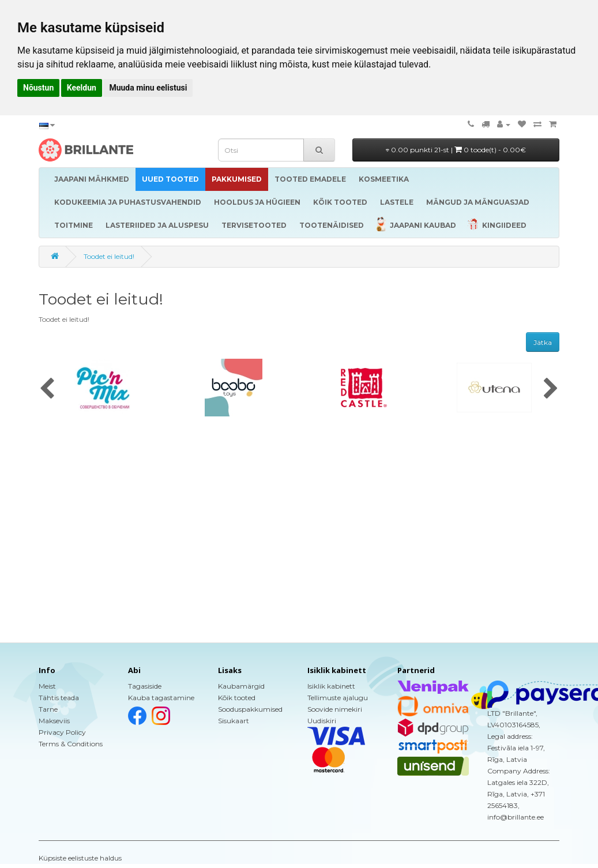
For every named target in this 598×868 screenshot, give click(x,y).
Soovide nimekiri (335, 709)
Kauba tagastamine (161, 698)
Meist (47, 686)
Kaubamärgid (241, 686)
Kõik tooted (237, 698)
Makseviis (54, 721)
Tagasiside (145, 686)
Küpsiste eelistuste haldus (80, 858)
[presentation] (47, 389)
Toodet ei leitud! (109, 256)
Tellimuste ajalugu (338, 698)
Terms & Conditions (71, 744)
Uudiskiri (322, 721)
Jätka (543, 342)
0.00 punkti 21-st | (456, 150)
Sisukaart (234, 721)
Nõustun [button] (38, 88)
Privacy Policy (62, 732)
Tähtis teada (59, 698)
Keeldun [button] (82, 88)
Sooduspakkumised (250, 709)
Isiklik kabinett (331, 686)
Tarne (48, 709)
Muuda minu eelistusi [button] (148, 88)
